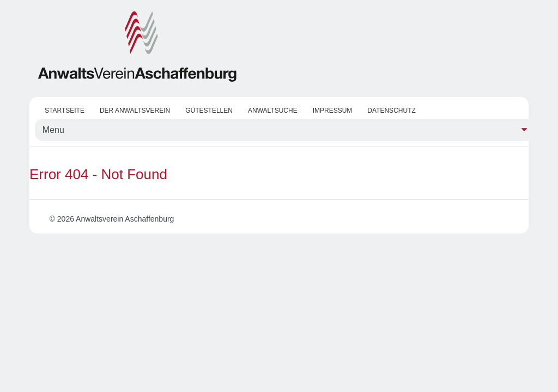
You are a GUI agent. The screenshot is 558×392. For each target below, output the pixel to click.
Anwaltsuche (273, 111)
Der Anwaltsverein (135, 111)
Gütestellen (209, 111)
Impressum (333, 111)
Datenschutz (391, 111)
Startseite (65, 111)
